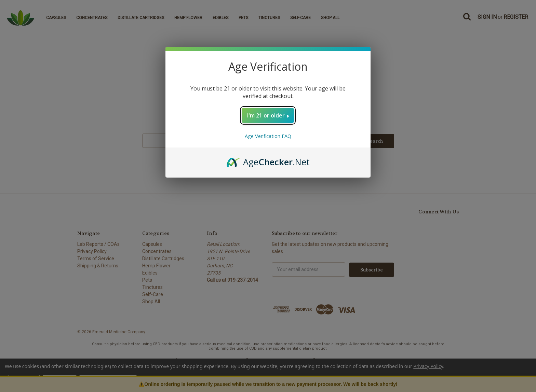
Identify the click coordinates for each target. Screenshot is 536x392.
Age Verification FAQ (268, 136)
